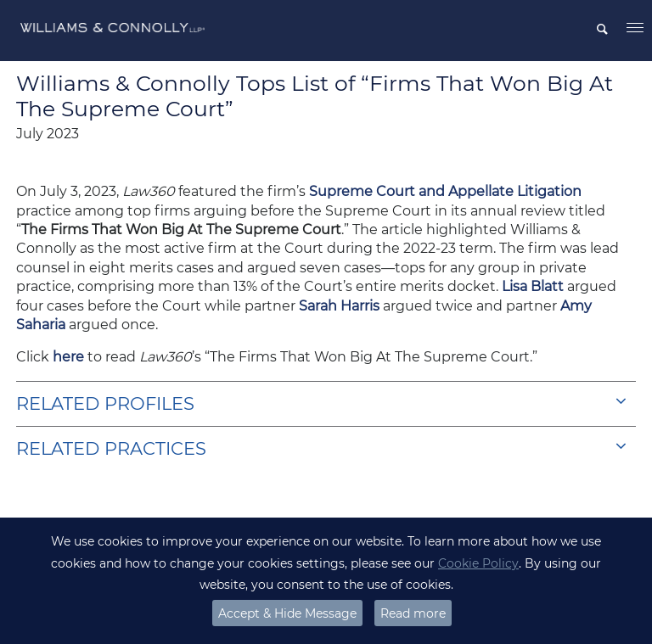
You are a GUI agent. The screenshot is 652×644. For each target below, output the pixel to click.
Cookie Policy (478, 563)
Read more (413, 613)
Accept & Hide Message (287, 613)
